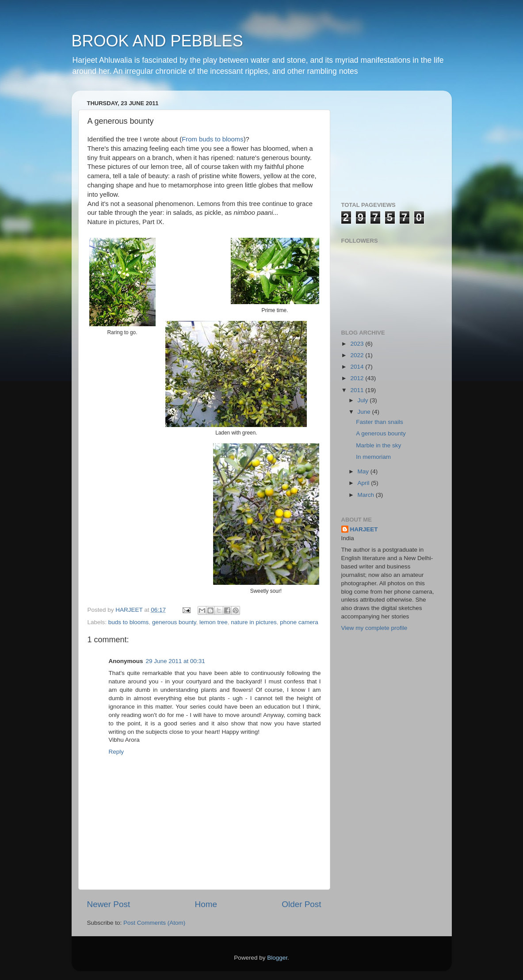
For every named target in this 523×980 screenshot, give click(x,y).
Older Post (301, 904)
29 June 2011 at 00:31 (176, 661)
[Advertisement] (386, 141)
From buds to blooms (212, 139)
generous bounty (174, 622)
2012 (358, 378)
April (365, 483)
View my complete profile (374, 628)
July (364, 400)
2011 (358, 390)
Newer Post (109, 904)
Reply (116, 752)
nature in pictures (254, 622)
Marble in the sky (378, 445)
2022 (358, 355)
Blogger (277, 958)
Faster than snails (380, 422)
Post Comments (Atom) (154, 923)
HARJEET (364, 529)
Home (206, 904)
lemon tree (214, 622)
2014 (358, 367)
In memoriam (373, 457)
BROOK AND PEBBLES (157, 41)
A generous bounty (381, 433)
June (365, 412)
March (367, 495)
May (364, 471)
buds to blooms (129, 622)
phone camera (299, 622)
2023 (358, 344)
